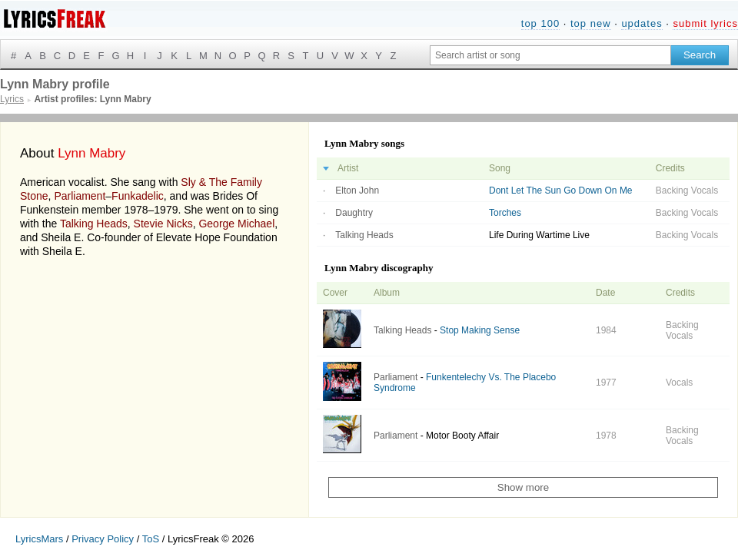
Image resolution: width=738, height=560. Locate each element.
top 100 (540, 23)
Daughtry (354, 213)
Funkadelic (138, 196)
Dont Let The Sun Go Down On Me (561, 191)
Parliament (80, 196)
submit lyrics (705, 23)
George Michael (236, 224)
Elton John (357, 191)
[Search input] (550, 55)
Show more (523, 487)
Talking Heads (94, 224)
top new (591, 23)
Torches (505, 213)
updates (642, 23)
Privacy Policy (103, 539)
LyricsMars (39, 539)
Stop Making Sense (480, 330)
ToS (151, 539)
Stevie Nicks (163, 224)
